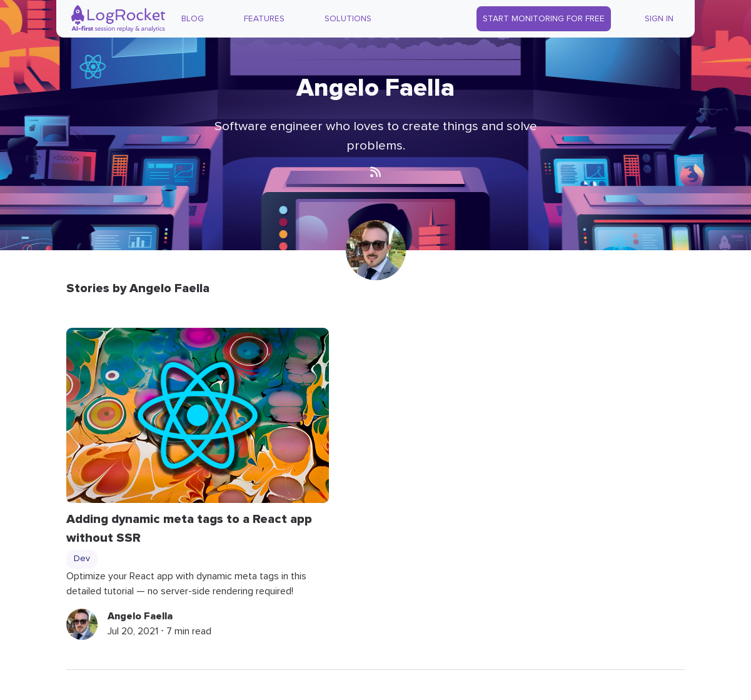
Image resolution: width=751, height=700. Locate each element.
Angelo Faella (140, 616)
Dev (82, 559)
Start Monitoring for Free (544, 19)
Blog (193, 19)
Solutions (348, 19)
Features (264, 19)
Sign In (659, 19)
